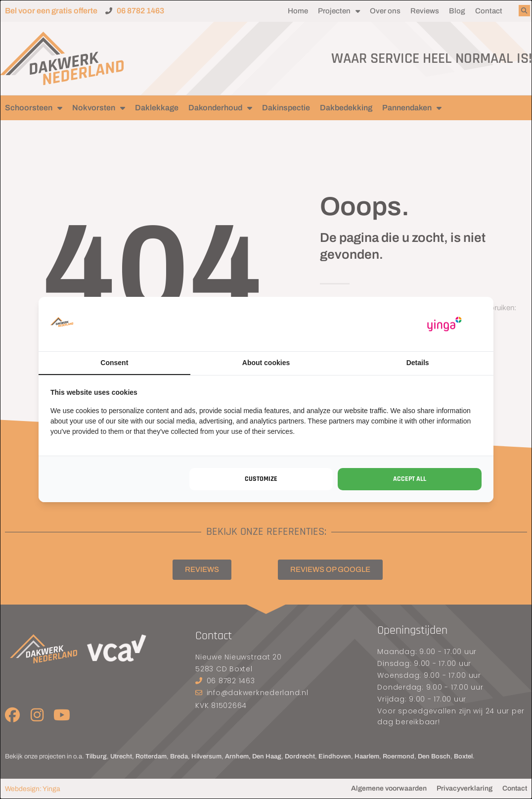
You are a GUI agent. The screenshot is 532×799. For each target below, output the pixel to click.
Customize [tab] (261, 479)
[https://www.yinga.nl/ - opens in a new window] (444, 324)
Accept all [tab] (410, 479)
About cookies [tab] (266, 363)
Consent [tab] (114, 363)
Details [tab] (418, 363)
